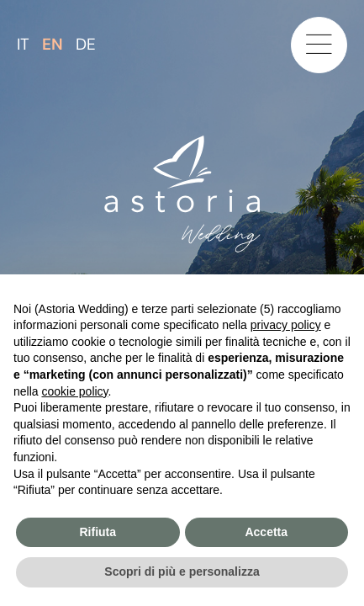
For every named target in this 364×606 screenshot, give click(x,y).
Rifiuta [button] (98, 532)
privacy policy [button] (286, 325)
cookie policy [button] (74, 391)
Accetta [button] (266, 532)
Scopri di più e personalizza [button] (182, 571)
